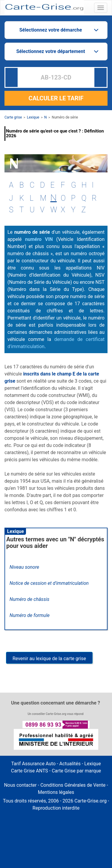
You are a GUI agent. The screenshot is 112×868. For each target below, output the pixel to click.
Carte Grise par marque (76, 771)
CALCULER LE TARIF (56, 98)
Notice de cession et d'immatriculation (49, 583)
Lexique (33, 117)
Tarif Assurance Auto (33, 764)
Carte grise (13, 117)
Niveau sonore (24, 567)
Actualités (70, 764)
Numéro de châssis (29, 599)
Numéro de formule (30, 615)
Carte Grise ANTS (30, 771)
